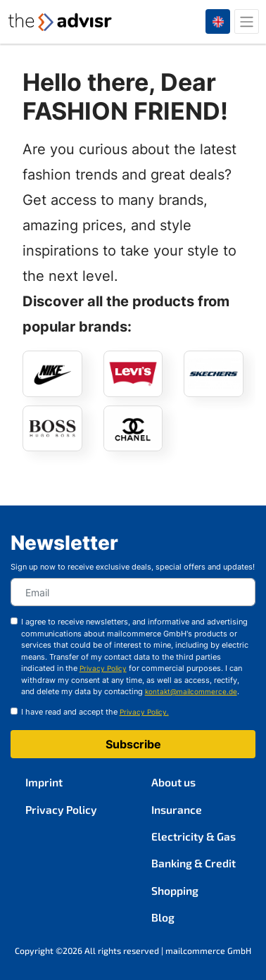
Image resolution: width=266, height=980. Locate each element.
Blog (163, 917)
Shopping (175, 890)
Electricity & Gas (194, 836)
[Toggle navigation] (247, 21)
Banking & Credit (194, 863)
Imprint (44, 782)
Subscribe (133, 745)
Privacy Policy (61, 809)
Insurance (177, 809)
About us (173, 782)
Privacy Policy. (144, 712)
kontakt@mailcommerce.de (191, 692)
